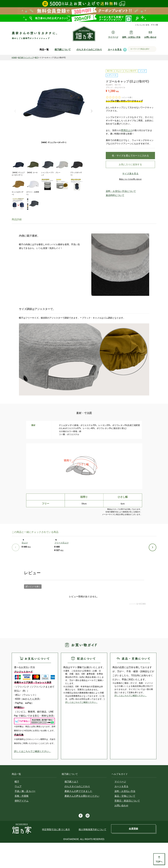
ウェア (18, 812)
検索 (153, 49)
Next (92, 111)
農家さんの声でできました (78, 816)
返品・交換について (125, 821)
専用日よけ (126, 130)
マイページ (120, 807)
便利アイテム (22, 826)
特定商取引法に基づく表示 (56, 855)
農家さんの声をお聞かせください (82, 821)
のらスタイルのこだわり (89, 50)
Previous (15, 111)
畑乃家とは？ (71, 807)
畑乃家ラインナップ (26, 58)
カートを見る (115, 50)
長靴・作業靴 (22, 821)
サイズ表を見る (130, 176)
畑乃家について (63, 50)
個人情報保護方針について (92, 855)
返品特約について (113, 196)
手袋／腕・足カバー (25, 816)
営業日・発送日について (127, 826)
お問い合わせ (121, 831)
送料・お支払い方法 (125, 816)
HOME (14, 58)
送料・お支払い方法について (117, 193)
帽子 (37, 58)
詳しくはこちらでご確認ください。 (33, 777)
